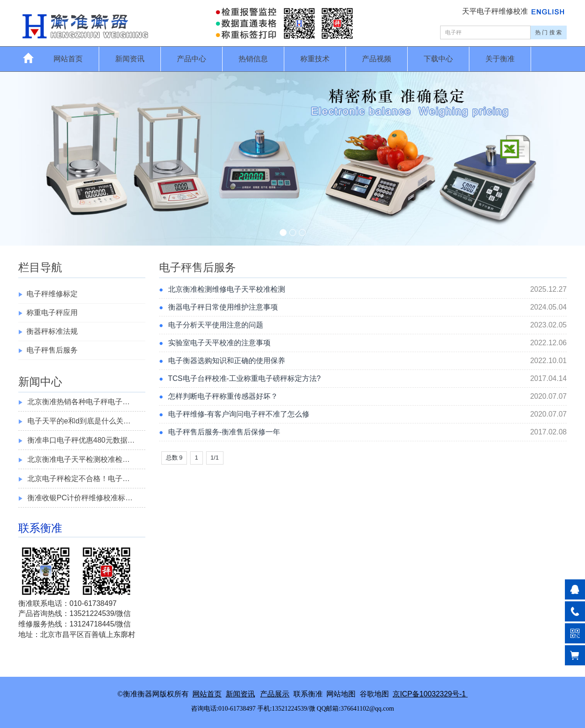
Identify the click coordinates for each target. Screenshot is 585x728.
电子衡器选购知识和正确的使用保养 (227, 361)
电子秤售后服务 (52, 350)
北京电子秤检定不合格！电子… (79, 479)
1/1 (215, 458)
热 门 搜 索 (548, 32)
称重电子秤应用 (52, 313)
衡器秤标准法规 (52, 331)
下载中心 (438, 59)
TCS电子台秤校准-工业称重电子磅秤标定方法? (245, 378)
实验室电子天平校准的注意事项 (219, 343)
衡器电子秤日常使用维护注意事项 (223, 307)
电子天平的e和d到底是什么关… (79, 421)
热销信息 (253, 59)
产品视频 (377, 59)
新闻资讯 (130, 59)
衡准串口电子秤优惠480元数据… (81, 440)
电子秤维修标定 (52, 294)
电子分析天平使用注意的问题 (216, 325)
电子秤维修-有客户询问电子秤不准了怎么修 (239, 414)
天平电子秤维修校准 (496, 11)
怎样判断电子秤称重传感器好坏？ (223, 396)
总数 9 (174, 458)
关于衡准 (500, 59)
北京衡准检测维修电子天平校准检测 (227, 289)
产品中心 (191, 59)
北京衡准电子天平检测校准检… (79, 459)
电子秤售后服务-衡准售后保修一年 (224, 432)
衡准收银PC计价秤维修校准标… (80, 498)
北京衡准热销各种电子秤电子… (79, 402)
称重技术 (315, 59)
